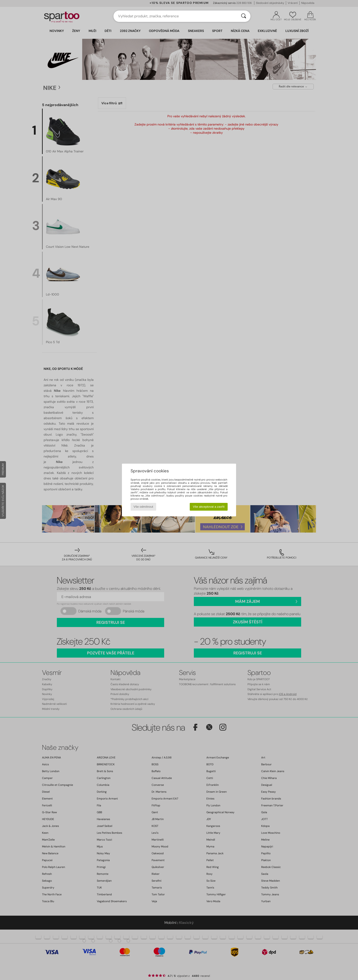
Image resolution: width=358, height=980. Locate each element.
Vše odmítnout (143, 507)
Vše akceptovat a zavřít (209, 507)
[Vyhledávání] (244, 16)
